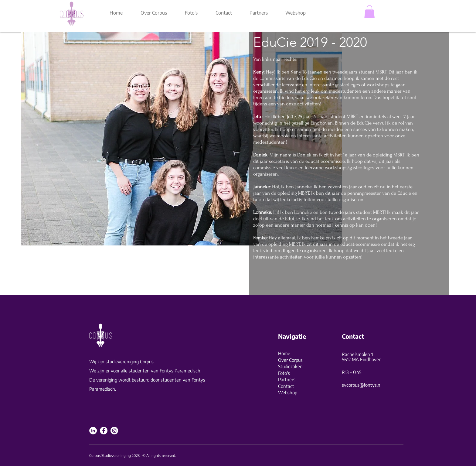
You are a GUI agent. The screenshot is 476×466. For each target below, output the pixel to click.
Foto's (284, 373)
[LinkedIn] (93, 431)
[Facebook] (104, 431)
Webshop (288, 392)
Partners (287, 379)
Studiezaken (290, 366)
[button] (369, 12)
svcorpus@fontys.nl (362, 385)
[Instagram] (114, 431)
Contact (286, 386)
